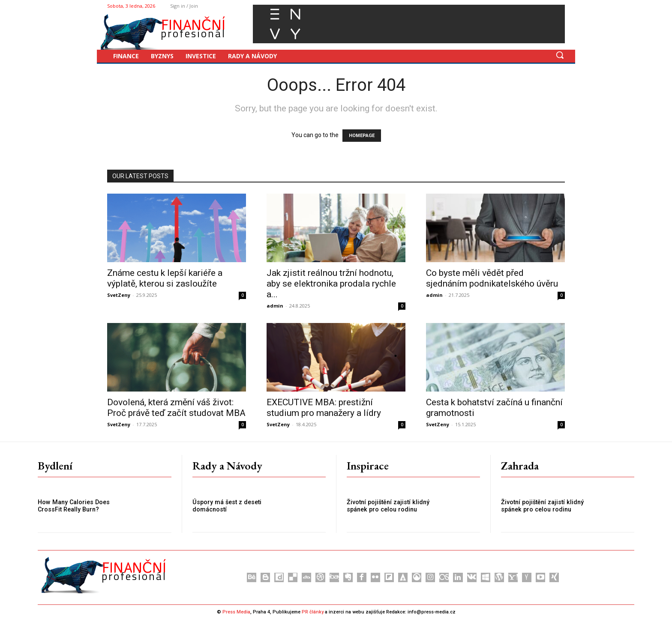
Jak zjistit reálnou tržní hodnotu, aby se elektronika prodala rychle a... (331, 284)
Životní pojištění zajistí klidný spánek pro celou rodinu (387, 506)
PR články (313, 612)
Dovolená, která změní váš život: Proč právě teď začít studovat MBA (176, 408)
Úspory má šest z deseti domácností (226, 506)
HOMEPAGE (362, 136)
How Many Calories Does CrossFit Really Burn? (73, 506)
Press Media (236, 612)
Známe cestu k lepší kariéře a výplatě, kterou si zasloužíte (165, 278)
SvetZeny (119, 295)
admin (275, 306)
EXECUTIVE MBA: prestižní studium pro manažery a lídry (324, 408)
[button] (560, 55)
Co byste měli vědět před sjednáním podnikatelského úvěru (492, 278)
